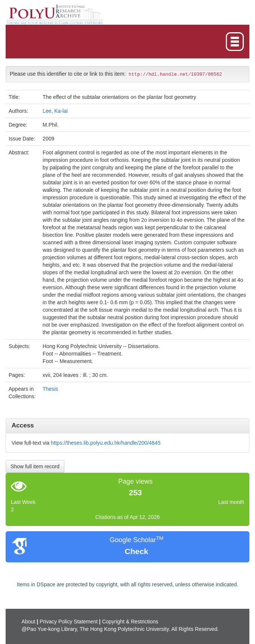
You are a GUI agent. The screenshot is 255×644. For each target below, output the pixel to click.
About (29, 622)
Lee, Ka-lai (55, 111)
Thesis (50, 389)
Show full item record (35, 466)
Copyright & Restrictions (130, 622)
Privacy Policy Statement (69, 622)
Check (136, 551)
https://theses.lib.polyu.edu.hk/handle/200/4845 (106, 443)
